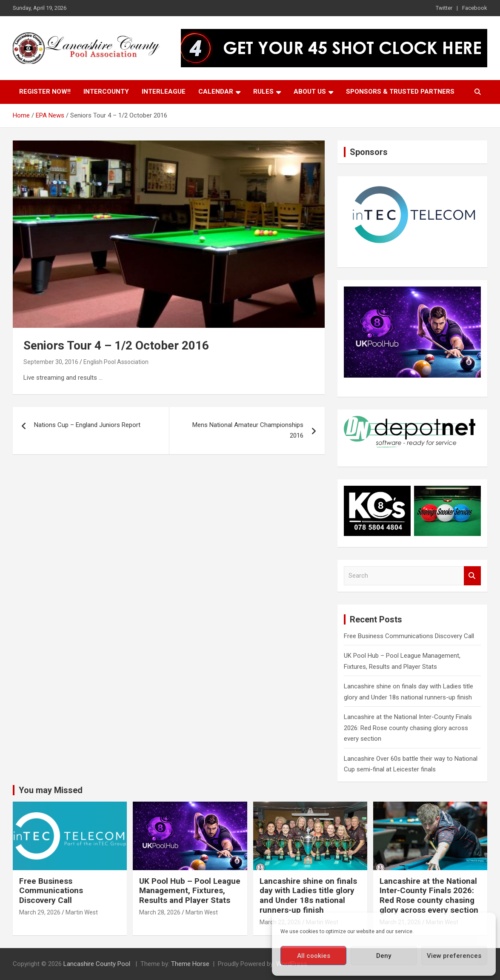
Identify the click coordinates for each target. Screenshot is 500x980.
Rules (263, 92)
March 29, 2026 (40, 912)
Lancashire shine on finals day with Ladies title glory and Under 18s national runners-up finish (308, 895)
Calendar (216, 92)
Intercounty (106, 92)
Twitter (444, 8)
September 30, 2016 (51, 362)
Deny (384, 956)
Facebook (475, 8)
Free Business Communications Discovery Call (409, 636)
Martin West (82, 912)
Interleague (164, 92)
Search (472, 576)
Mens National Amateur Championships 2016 (248, 430)
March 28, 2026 (160, 912)
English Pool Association (116, 362)
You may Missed (51, 790)
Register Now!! (45, 92)
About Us (310, 92)
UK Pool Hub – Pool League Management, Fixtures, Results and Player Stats (190, 891)
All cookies (314, 956)
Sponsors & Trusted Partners (400, 92)
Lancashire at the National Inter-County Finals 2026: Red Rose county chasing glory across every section (408, 728)
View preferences (454, 956)
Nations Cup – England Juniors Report (87, 425)
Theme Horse (190, 964)
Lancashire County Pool (98, 964)
